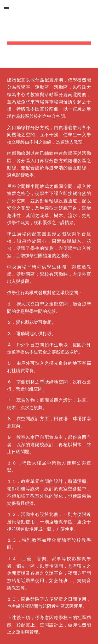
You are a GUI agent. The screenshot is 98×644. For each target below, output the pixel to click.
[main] (49, 34)
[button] (6, 7)
